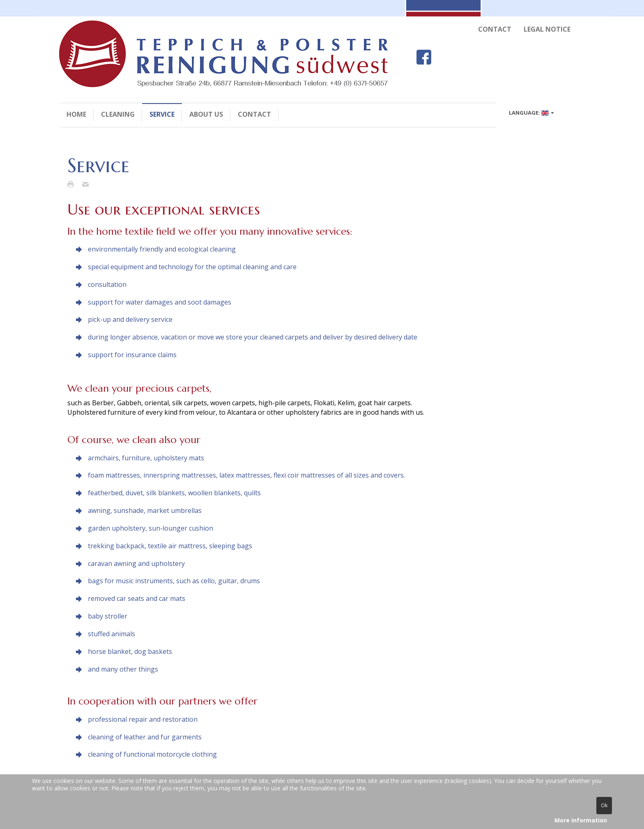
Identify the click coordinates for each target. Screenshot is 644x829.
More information (581, 820)
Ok (604, 805)
